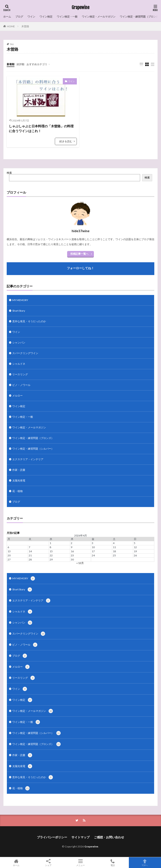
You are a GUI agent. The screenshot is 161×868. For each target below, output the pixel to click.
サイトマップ (80, 837)
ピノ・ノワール (21, 385)
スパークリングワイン (25, 353)
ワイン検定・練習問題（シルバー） (33, 449)
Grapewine (80, 8)
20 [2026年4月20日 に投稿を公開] (9, 555)
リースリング (20, 374)
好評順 (21, 64)
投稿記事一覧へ (79, 254)
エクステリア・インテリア (28, 459)
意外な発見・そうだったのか (29, 321)
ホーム (7, 17)
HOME (11, 26)
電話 (113, 863)
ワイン (31, 17)
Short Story (19, 311)
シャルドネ (19, 364)
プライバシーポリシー (52, 837)
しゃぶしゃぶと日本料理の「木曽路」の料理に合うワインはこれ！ (41, 129)
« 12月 (80, 563)
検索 (9, 173)
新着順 (11, 64)
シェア (48, 863)
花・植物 (17, 491)
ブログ (19, 17)
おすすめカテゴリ (37, 64)
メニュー (80, 863)
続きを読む (66, 141)
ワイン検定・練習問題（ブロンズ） (33, 438)
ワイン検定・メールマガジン (99, 17)
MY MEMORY (20, 300)
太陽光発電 (19, 480)
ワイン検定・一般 (67, 17)
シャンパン (19, 343)
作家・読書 (19, 470)
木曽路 (25, 26)
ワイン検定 (46, 17)
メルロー (17, 396)
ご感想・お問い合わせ (109, 837)
